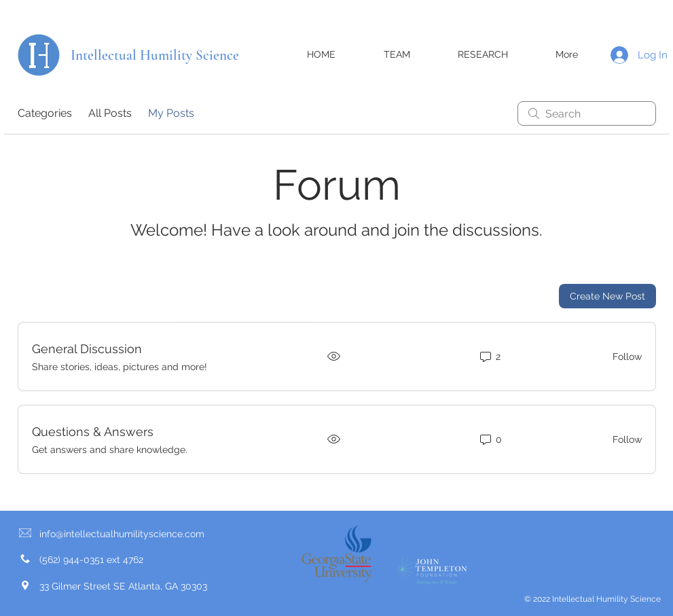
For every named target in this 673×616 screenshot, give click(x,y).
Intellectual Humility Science (155, 55)
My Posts (171, 113)
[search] (587, 113)
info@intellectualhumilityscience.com (122, 534)
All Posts (110, 113)
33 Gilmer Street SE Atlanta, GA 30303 (123, 586)
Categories (45, 113)
